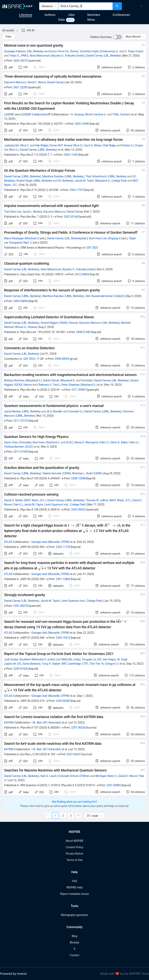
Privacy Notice (74, 854)
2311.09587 (79, 390)
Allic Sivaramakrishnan (99, 296)
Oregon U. (112, 664)
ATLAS (8, 542)
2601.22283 (20, 87)
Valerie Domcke (52, 473)
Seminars (94, 15)
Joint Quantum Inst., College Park (65, 505)
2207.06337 (74, 754)
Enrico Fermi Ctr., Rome (63, 51)
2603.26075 (20, 61)
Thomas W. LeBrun (97, 500)
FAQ (74, 881)
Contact (75, 955)
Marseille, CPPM (59, 542)
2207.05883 (114, 785)
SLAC (69, 442)
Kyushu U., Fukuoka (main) (68, 56)
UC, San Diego (107, 659)
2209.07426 (20, 669)
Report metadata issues (74, 894)
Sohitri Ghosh (51, 380)
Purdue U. (127, 145)
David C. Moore (37, 82)
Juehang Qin (12, 145)
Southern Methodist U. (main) (38, 659)
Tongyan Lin (89, 659)
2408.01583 (83, 332)
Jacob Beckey (12, 411)
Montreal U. (32, 238)
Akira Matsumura (40, 56)
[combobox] (85, 6)
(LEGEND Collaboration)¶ (35, 114)
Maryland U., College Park (111, 181)
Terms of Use (75, 860)
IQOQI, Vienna (68, 323)
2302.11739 (63, 547)
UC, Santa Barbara (29, 664)
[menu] (136, 6)
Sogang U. (115, 238)
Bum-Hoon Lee (98, 238)
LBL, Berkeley (35, 51)
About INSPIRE (74, 841)
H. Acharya (77, 114)
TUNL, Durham (121, 114)
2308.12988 (78, 478)
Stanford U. (53, 442)
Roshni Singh (24, 181)
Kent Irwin (39, 442)
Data (61, 20)
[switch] (117, 37)
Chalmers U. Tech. (48, 385)
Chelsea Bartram (14, 447)
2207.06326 (78, 728)
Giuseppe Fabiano (15, 51)
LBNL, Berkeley (47, 150)
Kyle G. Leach (49, 776)
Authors (50, 15)
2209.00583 (63, 701)
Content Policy (74, 847)
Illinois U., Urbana (26, 327)
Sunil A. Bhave (93, 145)
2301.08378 (20, 606)
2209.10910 (63, 638)
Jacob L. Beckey (32, 212)
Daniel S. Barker (14, 500)
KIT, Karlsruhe (52, 723)
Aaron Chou (11, 442)
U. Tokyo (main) (134, 51)
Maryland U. (34, 380)
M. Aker (37, 723)
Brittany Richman (14, 380)
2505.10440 (82, 124)
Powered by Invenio (13, 974)
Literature (26, 15)
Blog (74, 936)
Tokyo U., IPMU (18, 56)
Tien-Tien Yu (97, 664)
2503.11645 (71, 155)
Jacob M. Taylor (84, 181)
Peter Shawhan (71, 385)
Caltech (119, 296)
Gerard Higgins (50, 323)
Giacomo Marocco (15, 82)
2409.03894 (20, 301)
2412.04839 (82, 274)
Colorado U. (75, 411)
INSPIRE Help (74, 887)
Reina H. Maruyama (87, 442)
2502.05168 (71, 217)
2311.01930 (20, 452)
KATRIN (9, 723)
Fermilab (86, 380)
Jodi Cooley (11, 659)
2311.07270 (20, 421)
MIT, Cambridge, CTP (75, 664)
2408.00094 (62, 359)
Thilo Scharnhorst (96, 176)
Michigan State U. (106, 776)
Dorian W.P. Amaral (61, 145)
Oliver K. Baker (119, 442)
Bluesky (74, 942)
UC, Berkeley (65, 181)
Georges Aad (39, 542)
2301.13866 (63, 579)
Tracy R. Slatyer (51, 664)
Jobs (71, 15)
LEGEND (9, 114)
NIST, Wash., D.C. (35, 500)
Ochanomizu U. (110, 51)
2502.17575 (77, 190)
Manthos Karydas (53, 176)
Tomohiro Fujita (89, 51)
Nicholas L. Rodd (82, 473)
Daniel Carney (94, 56)
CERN (67, 473)
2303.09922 (78, 510)
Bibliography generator (74, 915)
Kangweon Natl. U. (21, 243)
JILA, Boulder (54, 411)
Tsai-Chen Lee (13, 212)
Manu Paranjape (14, 238)
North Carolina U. (96, 114)
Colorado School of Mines (74, 776)
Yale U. (104, 442)
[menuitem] (141, 6)
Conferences (121, 15)
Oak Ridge (41, 145)
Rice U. (25, 145)
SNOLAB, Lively (71, 659)
